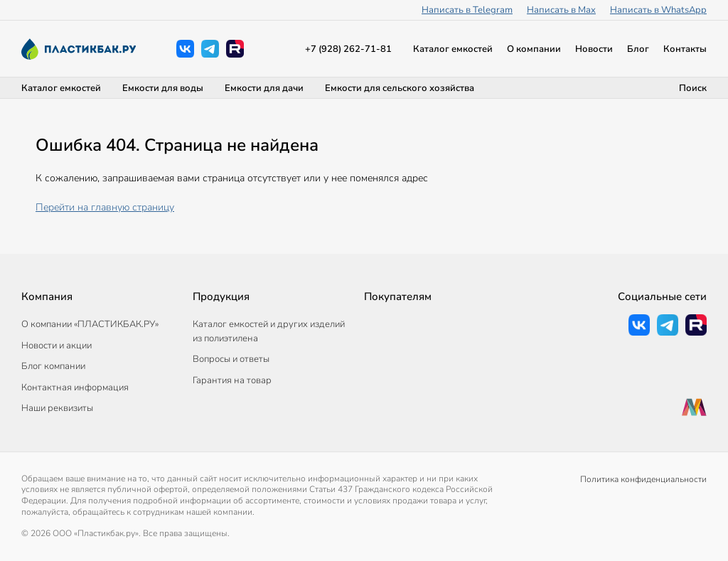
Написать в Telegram (467, 10)
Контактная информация (75, 388)
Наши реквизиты (57, 408)
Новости (594, 49)
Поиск (693, 88)
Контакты (685, 49)
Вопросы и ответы (231, 359)
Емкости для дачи (264, 88)
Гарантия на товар (232, 380)
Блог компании (53, 366)
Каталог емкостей (453, 49)
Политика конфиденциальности (643, 479)
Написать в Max (561, 10)
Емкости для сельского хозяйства (400, 88)
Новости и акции (57, 346)
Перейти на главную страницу (105, 207)
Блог (638, 49)
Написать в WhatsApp (658, 10)
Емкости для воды (163, 88)
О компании (534, 49)
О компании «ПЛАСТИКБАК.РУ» (90, 324)
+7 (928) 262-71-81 (348, 49)
